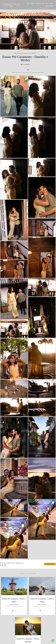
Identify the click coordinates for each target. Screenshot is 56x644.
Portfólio (33, 3)
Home (28, 3)
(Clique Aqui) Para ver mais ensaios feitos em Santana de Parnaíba (28, 73)
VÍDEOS (47, 6)
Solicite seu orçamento (50, 564)
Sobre (47, 3)
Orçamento (38, 3)
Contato (51, 3)
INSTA (52, 6)
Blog (43, 3)
